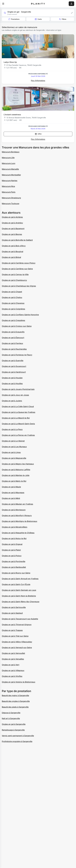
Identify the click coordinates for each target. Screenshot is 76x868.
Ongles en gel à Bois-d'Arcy (14, 246)
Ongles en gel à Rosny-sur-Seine (16, 573)
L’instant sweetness (12, 115)
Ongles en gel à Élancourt (13, 338)
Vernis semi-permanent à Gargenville (18, 736)
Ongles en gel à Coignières (13, 309)
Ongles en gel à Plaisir (11, 550)
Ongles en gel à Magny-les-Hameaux (18, 464)
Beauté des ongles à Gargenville (16, 701)
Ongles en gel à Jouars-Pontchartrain (18, 389)
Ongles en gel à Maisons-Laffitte (16, 470)
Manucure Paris (9, 192)
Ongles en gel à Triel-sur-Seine (15, 636)
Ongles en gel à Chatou (12, 297)
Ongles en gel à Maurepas (13, 493)
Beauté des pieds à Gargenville (15, 707)
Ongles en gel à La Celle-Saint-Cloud (18, 406)
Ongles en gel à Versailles (13, 659)
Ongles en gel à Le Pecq (12, 429)
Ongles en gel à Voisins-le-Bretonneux (19, 682)
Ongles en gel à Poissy (12, 556)
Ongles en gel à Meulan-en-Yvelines (17, 504)
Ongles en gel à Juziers (12, 401)
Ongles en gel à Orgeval (12, 544)
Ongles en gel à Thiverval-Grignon (17, 625)
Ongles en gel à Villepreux (13, 670)
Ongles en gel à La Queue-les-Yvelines (19, 412)
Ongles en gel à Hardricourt (14, 372)
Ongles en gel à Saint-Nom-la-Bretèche (19, 596)
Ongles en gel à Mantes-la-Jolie (16, 475)
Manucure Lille (8, 158)
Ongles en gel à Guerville (13, 361)
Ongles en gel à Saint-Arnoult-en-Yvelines (20, 579)
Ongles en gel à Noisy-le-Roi (14, 538)
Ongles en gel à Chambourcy (14, 280)
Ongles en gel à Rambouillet (14, 567)
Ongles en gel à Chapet (12, 292)
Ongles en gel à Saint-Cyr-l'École (16, 584)
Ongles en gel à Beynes (12, 234)
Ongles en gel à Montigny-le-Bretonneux (20, 521)
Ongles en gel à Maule (11, 487)
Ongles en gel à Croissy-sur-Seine (17, 326)
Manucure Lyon (9, 163)
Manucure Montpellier (11, 175)
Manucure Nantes (10, 181)
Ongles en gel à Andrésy (12, 223)
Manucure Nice (8, 186)
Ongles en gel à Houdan (12, 378)
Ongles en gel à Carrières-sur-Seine (17, 269)
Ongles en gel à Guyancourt (14, 366)
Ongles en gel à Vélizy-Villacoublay (17, 642)
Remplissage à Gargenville (13, 730)
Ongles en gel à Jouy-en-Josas (15, 395)
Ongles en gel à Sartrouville (14, 607)
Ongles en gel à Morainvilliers (15, 527)
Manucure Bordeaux (11, 152)
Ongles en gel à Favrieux (12, 343)
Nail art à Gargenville (11, 718)
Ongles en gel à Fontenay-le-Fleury (17, 355)
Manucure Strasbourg (11, 198)
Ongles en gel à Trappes (12, 630)
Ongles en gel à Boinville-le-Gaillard (17, 240)
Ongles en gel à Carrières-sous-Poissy (19, 263)
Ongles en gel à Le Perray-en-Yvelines (18, 435)
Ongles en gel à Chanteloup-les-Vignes (19, 286)
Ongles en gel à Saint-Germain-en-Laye (19, 590)
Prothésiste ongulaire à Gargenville (17, 741)
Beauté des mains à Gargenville (15, 695)
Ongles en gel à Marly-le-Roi (14, 481)
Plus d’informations (38, 81)
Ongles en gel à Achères (12, 217)
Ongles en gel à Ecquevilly (13, 332)
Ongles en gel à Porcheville (14, 561)
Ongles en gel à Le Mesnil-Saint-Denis (18, 424)
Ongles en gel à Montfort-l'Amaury (17, 515)
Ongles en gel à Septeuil (12, 613)
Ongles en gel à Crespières (13, 320)
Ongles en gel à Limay (11, 452)
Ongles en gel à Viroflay (12, 676)
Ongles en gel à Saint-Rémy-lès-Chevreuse (21, 602)
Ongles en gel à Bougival (12, 251)
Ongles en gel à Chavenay (13, 303)
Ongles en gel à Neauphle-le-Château (18, 533)
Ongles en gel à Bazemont (13, 229)
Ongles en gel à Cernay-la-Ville (15, 274)
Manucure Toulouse (10, 204)
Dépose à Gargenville (11, 713)
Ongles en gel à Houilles (12, 383)
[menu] (3, 4)
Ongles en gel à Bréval (11, 257)
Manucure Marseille (10, 169)
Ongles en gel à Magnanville (14, 458)
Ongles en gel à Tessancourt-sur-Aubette (20, 619)
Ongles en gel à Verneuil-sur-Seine (17, 647)
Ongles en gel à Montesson (14, 510)
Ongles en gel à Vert (11, 665)
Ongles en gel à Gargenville (14, 724)
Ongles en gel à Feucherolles (14, 349)
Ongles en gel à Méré (11, 498)
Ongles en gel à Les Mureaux (14, 447)
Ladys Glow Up (10, 62)
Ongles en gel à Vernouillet (13, 653)
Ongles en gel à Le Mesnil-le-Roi (16, 418)
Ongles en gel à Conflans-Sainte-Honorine (20, 315)
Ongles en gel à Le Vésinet (13, 441)
